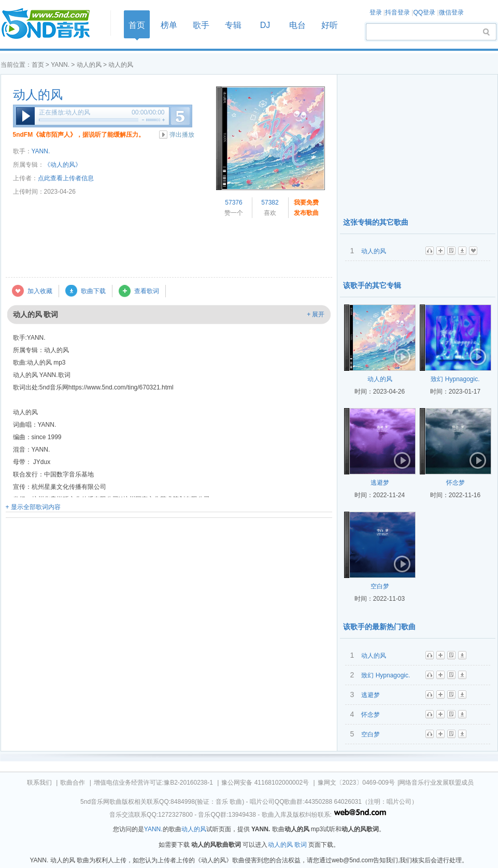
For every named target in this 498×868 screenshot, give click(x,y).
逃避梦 (380, 483)
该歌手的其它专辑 (372, 285)
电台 (297, 25)
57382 (270, 202)
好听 (330, 25)
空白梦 (380, 586)
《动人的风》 (63, 165)
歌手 (201, 25)
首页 (52, 24)
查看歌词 (147, 291)
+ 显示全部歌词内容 (33, 507)
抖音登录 (397, 12)
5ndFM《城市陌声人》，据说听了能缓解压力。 (79, 135)
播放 (25, 116)
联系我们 (39, 783)
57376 (233, 202)
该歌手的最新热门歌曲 (379, 627)
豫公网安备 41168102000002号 (265, 783)
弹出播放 (182, 135)
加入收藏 (40, 291)
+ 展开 (316, 314)
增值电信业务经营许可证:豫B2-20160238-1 (153, 783)
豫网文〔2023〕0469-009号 (356, 783)
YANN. (60, 65)
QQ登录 (424, 12)
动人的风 (89, 65)
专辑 (233, 25)
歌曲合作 (73, 783)
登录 (376, 12)
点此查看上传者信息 (66, 178)
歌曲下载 (93, 291)
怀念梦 (456, 483)
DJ (265, 25)
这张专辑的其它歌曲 (376, 222)
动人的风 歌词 (287, 845)
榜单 (169, 25)
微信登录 (451, 12)
